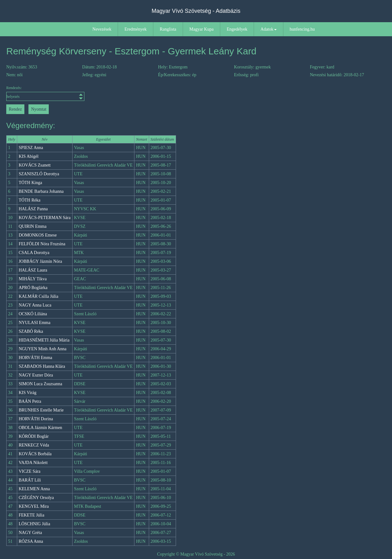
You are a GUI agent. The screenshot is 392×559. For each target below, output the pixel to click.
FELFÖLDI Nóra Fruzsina (42, 244)
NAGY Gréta (30, 533)
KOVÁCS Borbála (35, 454)
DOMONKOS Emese (38, 235)
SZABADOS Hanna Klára (42, 366)
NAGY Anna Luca (35, 305)
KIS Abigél (29, 156)
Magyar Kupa (201, 29)
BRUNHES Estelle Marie (41, 410)
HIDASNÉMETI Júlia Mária (44, 340)
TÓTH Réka (30, 200)
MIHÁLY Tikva (33, 279)
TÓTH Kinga (30, 183)
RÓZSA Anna (31, 541)
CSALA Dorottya (34, 253)
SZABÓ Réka (31, 331)
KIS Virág (28, 393)
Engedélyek (237, 29)
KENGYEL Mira (34, 506)
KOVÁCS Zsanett (35, 165)
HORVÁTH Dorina (36, 419)
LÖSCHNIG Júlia (35, 524)
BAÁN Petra (30, 401)
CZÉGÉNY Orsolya (36, 498)
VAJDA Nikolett (33, 463)
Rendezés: (45, 93)
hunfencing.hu (302, 29)
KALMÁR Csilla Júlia (39, 296)
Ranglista (168, 29)
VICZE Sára (30, 471)
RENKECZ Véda (34, 445)
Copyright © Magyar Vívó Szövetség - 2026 (196, 554)
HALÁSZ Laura (33, 270)
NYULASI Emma (35, 323)
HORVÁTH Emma (35, 358)
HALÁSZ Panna (33, 209)
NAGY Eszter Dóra (36, 375)
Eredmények (136, 29)
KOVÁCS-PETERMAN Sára (45, 218)
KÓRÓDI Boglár (34, 436)
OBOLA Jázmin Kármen (40, 428)
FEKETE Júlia (32, 515)
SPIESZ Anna (31, 148)
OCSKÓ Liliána (33, 314)
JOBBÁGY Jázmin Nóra (40, 261)
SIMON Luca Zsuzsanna (40, 384)
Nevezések (102, 29)
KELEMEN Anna (34, 489)
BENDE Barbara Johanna (41, 191)
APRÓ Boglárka (33, 288)
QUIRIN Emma (33, 226)
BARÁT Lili (30, 480)
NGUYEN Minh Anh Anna (43, 349)
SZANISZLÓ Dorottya (39, 174)
